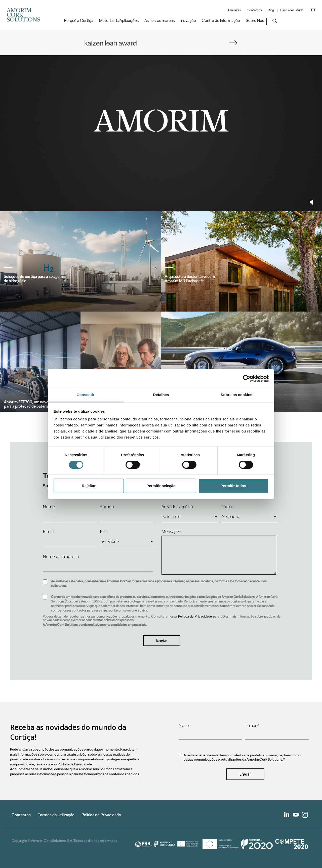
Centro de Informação (221, 21)
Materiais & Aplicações (119, 21)
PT (313, 10)
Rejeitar (89, 486)
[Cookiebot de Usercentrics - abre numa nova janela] (247, 378)
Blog (271, 10)
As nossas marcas (159, 21)
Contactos (254, 10)
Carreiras (234, 10)
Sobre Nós (255, 21)
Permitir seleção (161, 486)
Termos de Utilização (56, 815)
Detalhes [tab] (161, 395)
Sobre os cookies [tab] (236, 395)
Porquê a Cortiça (79, 21)
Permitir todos (233, 486)
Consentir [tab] (86, 395)
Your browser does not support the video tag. (161, 121)
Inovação (188, 21)
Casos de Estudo (292, 10)
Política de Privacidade (195, 616)
